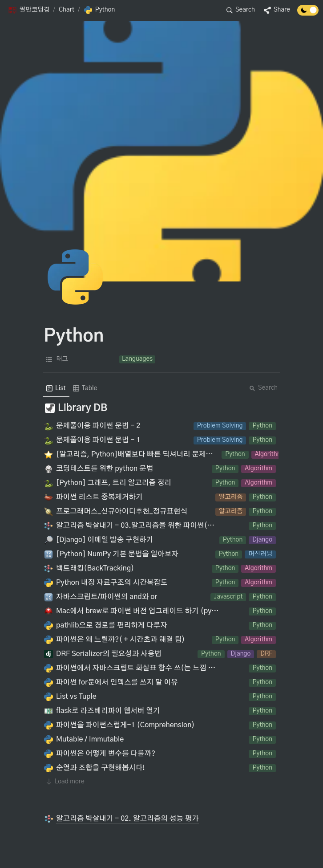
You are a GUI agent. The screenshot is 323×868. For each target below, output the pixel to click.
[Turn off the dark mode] (308, 13)
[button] (29, 10)
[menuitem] (56, 388)
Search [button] (263, 388)
